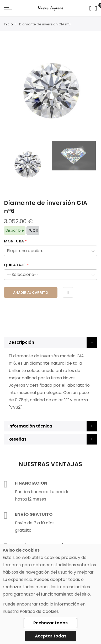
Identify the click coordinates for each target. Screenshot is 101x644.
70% (33, 231)
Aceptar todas (51, 636)
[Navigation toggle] (8, 9)
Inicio (8, 24)
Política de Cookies (39, 611)
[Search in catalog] (90, 8)
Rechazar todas (50, 623)
